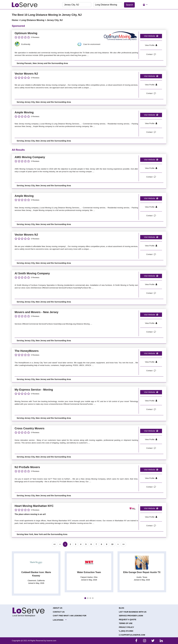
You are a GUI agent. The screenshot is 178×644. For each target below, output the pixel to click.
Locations (58, 620)
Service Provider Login (131, 616)
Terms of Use (126, 623)
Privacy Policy (126, 627)
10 (112, 544)
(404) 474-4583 (126, 631)
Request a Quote (128, 620)
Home (15, 20)
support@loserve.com (132, 635)
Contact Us (59, 612)
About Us (58, 608)
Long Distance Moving (33, 20)
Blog (122, 608)
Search (129, 5)
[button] (85, 598)
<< (54, 544)
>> (123, 544)
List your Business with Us (133, 612)
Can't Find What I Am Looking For (70, 616)
